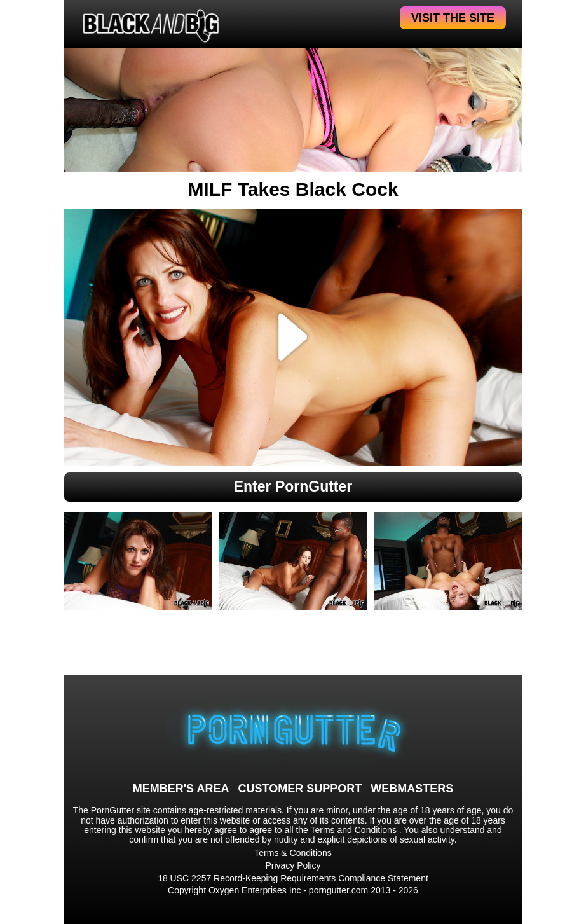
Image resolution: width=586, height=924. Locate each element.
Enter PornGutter (293, 486)
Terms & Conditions (293, 853)
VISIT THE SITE (453, 18)
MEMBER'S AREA (181, 789)
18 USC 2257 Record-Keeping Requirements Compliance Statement (293, 878)
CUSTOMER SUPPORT (300, 789)
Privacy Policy (293, 865)
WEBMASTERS (412, 789)
